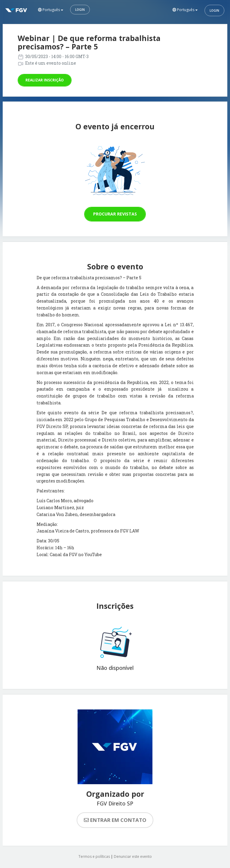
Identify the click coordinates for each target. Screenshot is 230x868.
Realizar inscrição (45, 80)
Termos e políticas (94, 856)
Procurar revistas (115, 214)
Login (80, 10)
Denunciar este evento (133, 856)
